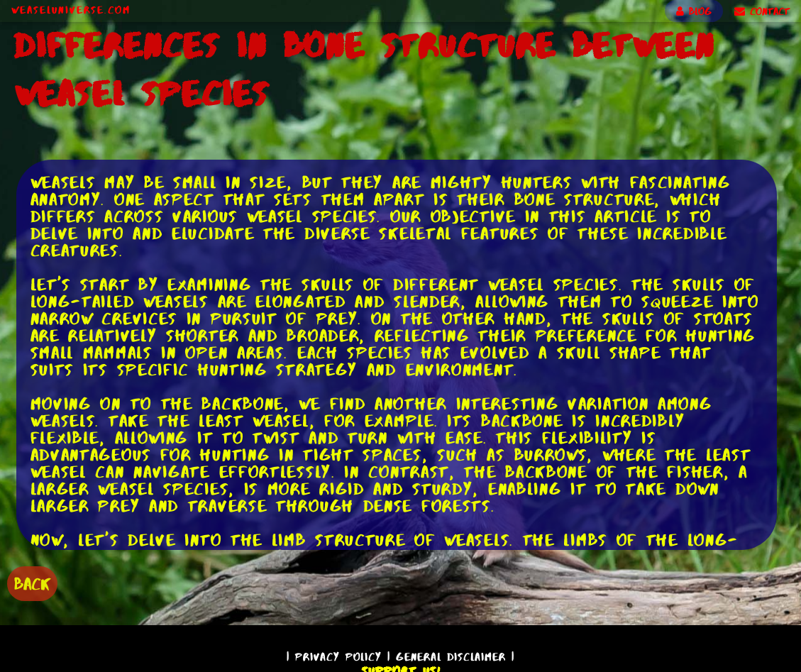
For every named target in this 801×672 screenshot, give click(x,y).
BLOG (694, 11)
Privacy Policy (338, 657)
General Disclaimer (451, 657)
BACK (32, 584)
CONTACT (762, 11)
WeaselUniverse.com (71, 10)
